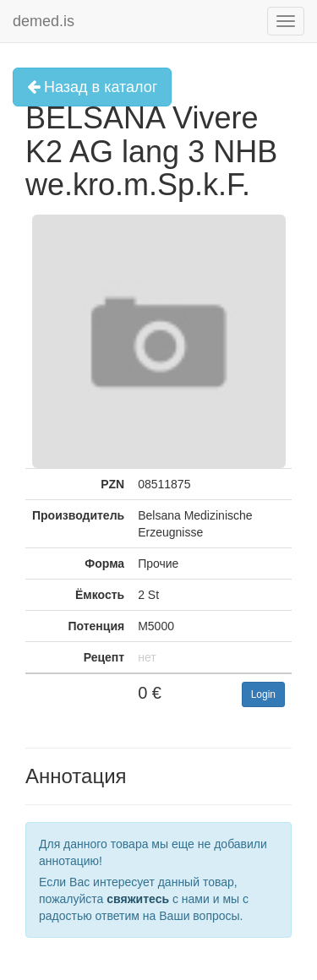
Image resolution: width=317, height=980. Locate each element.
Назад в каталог (92, 87)
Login (263, 694)
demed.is (44, 21)
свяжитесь (138, 899)
